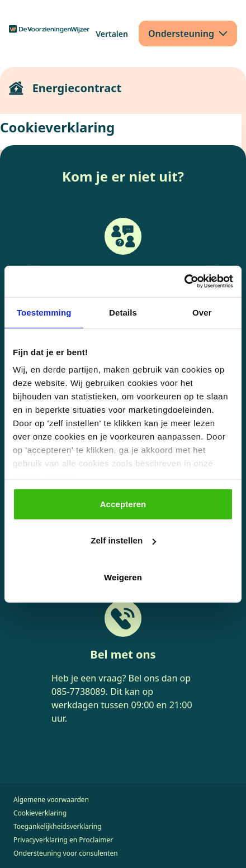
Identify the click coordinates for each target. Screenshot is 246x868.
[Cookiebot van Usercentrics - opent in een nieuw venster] (184, 282)
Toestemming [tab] (44, 312)
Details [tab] (123, 312)
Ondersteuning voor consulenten (66, 853)
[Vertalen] (112, 34)
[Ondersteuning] (188, 34)
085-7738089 (79, 691)
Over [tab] (202, 312)
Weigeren (123, 577)
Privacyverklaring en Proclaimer (63, 840)
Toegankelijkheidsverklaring (58, 826)
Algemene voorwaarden (51, 800)
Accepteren (123, 504)
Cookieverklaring (40, 813)
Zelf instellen (123, 540)
